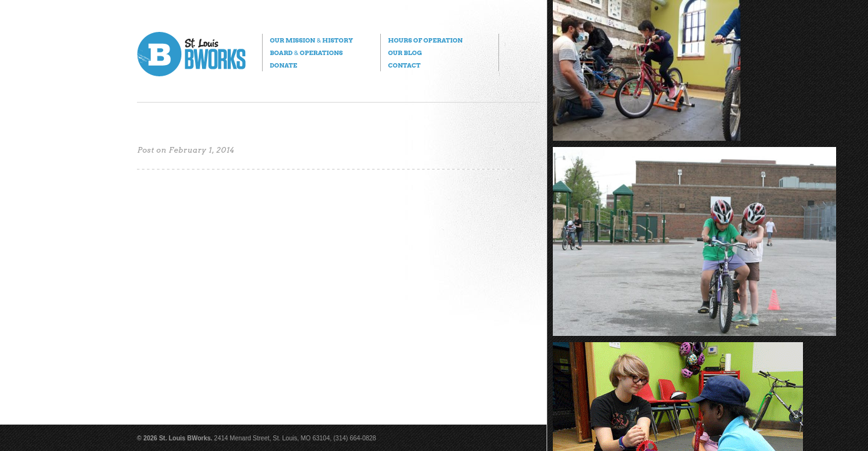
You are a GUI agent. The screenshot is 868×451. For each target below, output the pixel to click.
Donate (283, 65)
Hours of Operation (425, 40)
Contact (404, 65)
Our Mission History (311, 40)
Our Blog (405, 53)
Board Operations (306, 53)
